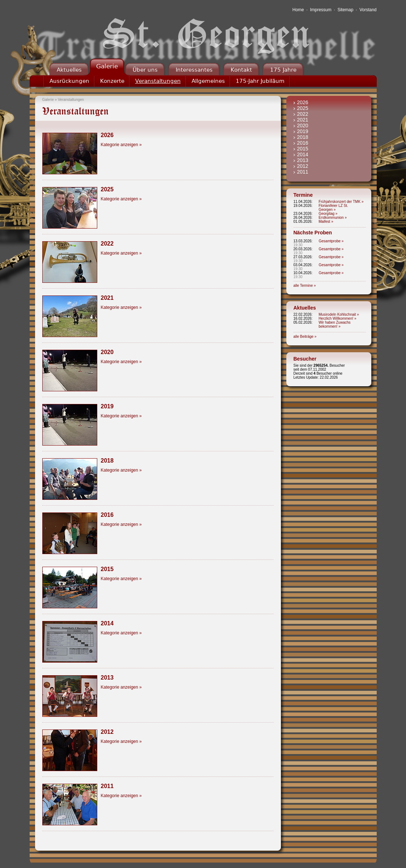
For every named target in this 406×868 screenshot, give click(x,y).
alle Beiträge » (305, 337)
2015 (303, 149)
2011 (303, 172)
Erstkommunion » (333, 218)
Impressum (320, 10)
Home (298, 10)
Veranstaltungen (158, 81)
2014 (303, 154)
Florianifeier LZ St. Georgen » (333, 208)
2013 (303, 160)
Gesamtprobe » (331, 241)
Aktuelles (69, 70)
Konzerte (112, 81)
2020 (303, 125)
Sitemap (345, 10)
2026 (303, 102)
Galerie (107, 66)
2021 (303, 120)
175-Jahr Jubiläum (260, 81)
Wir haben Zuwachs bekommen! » (334, 324)
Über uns (145, 70)
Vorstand (368, 10)
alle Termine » (305, 286)
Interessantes (194, 70)
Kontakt (241, 70)
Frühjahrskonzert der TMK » (341, 202)
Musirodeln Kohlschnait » (339, 314)
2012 (303, 166)
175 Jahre (283, 70)
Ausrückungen (69, 81)
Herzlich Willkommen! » (337, 318)
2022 (303, 114)
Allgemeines (208, 81)
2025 (303, 108)
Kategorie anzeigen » (121, 145)
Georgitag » (328, 214)
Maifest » (326, 222)
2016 (303, 143)
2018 (303, 137)
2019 (303, 131)
